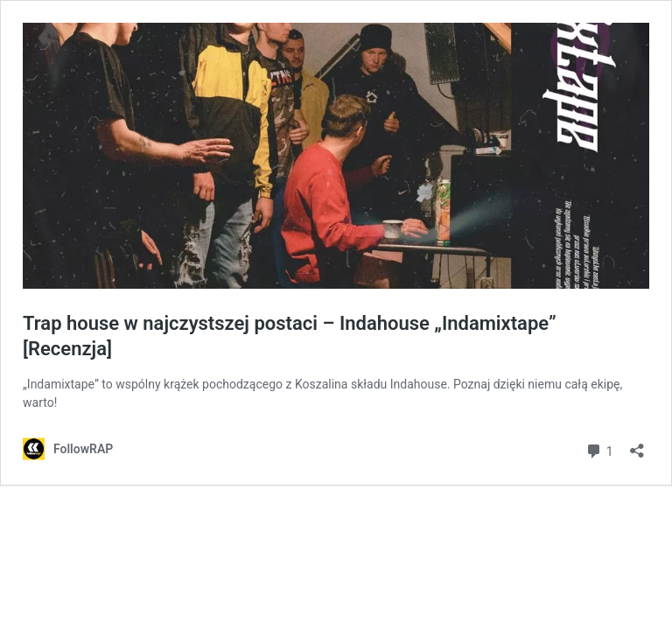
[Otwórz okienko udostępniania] (637, 445)
